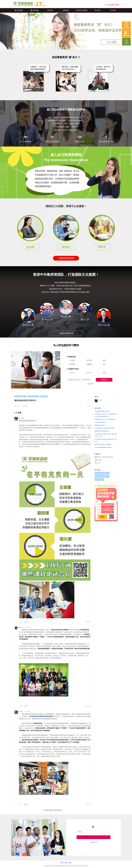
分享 (89, 406)
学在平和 (97, 10)
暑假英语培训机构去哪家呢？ (61, 630)
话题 (66, 863)
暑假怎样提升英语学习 (33, 396)
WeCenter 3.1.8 (85, 866)
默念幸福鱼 (22, 418)
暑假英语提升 (44, 396)
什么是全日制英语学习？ (101, 422)
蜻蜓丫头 (21, 627)
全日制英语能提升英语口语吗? (102, 411)
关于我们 (113, 10)
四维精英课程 (85, 630)
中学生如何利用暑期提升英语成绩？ (103, 447)
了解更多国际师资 (66, 333)
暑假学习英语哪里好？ (20, 396)
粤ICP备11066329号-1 (58, 866)
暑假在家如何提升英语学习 (28, 421)
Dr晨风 (21, 712)
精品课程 (19, 10)
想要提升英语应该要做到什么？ (102, 431)
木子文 (100, 400)
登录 (56, 810)
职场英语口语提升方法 (100, 425)
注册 (60, 810)
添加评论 (25, 406)
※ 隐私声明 (90, 384)
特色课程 (35, 10)
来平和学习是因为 (82, 10)
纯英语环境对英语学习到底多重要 (103, 444)
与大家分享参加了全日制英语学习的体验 (104, 428)
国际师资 (66, 10)
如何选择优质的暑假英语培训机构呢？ (42, 716)
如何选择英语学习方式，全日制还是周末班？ (106, 419)
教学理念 (50, 10)
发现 (62, 863)
